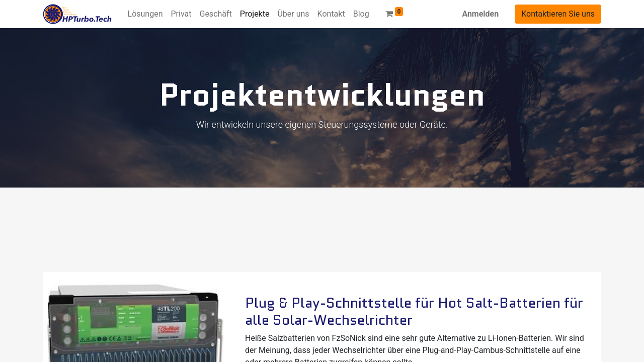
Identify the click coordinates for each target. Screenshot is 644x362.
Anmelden (480, 14)
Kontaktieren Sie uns (558, 14)
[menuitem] (145, 14)
